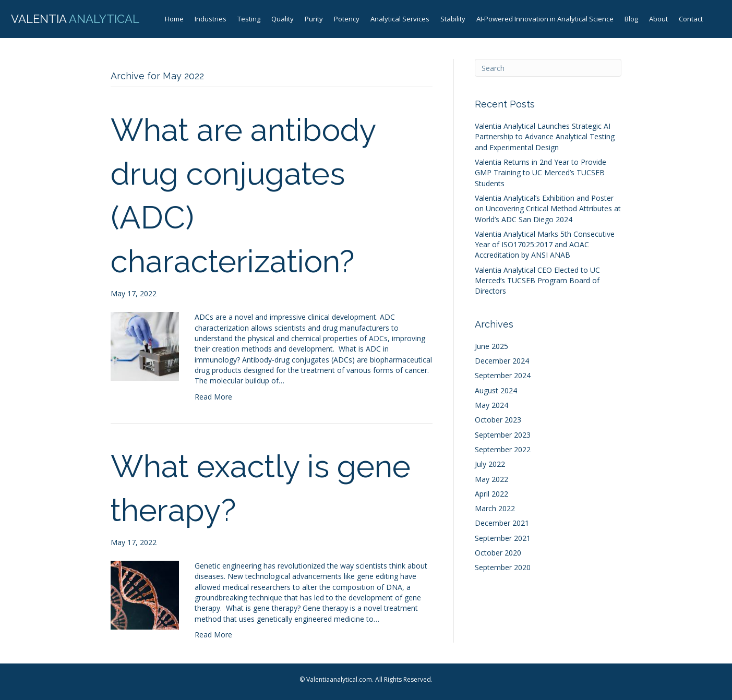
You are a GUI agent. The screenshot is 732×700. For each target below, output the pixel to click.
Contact (691, 19)
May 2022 (491, 479)
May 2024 (491, 405)
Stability (453, 19)
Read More (213, 397)
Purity (314, 19)
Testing (249, 19)
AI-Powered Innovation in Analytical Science (545, 19)
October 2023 (498, 420)
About (658, 19)
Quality (283, 19)
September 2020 (503, 567)
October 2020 (498, 553)
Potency (347, 19)
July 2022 (490, 464)
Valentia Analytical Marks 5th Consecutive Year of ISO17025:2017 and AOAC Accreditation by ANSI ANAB (545, 245)
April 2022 (491, 494)
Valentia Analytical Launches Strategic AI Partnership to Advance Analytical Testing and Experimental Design (545, 137)
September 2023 (503, 435)
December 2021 (502, 523)
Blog (631, 19)
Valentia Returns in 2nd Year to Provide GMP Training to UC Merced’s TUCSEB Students (541, 173)
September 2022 (503, 449)
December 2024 (502, 361)
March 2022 (495, 508)
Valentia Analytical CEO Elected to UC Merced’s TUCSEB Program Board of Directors (537, 281)
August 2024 (496, 390)
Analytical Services (400, 19)
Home (174, 19)
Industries (211, 19)
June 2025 (491, 346)
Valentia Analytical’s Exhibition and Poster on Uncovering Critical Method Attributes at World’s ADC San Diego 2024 (548, 209)
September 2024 (503, 375)
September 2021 (503, 538)
